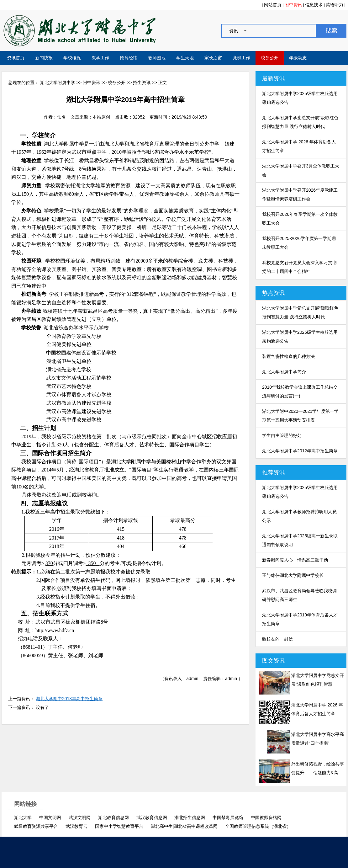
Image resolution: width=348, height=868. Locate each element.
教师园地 (157, 58)
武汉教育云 (76, 826)
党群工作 (241, 58)
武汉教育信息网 (152, 817)
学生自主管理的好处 (282, 435)
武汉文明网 (80, 817)
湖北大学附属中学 (58, 83)
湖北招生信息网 (190, 817)
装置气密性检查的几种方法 (288, 356)
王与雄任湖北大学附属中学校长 (293, 575)
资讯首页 (16, 58)
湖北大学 (23, 817)
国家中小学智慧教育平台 (119, 826)
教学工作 (100, 58)
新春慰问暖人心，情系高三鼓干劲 (295, 560)
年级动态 (298, 58)
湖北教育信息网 (113, 817)
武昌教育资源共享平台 (36, 826)
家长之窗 (213, 58)
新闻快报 (44, 58)
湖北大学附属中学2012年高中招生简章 (300, 451)
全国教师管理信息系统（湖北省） (258, 826)
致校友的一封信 (277, 639)
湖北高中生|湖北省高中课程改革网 (184, 826)
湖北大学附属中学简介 (284, 372)
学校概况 (72, 58)
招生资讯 (142, 83)
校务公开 (270, 58)
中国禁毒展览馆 (228, 817)
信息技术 (314, 5)
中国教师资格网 (266, 817)
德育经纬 (129, 58)
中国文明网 (50, 817)
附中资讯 (293, 5)
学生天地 (185, 58)
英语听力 (335, 5)
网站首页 (273, 5)
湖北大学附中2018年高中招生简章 (69, 699)
